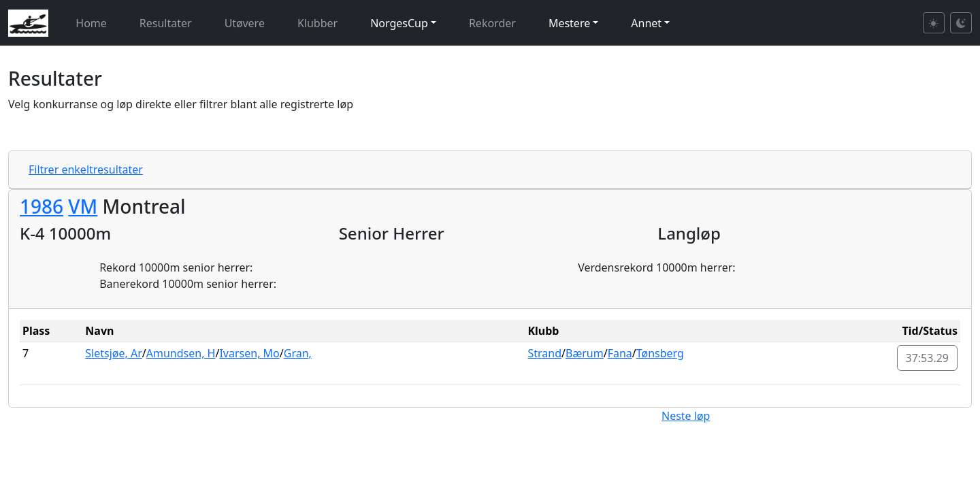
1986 (42, 206)
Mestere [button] (569, 23)
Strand (544, 353)
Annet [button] (646, 23)
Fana (620, 353)
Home (91, 23)
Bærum (585, 353)
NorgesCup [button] (399, 23)
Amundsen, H (181, 353)
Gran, (298, 353)
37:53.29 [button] (928, 358)
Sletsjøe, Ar (114, 353)
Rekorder (492, 23)
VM (83, 206)
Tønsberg (660, 353)
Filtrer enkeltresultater (86, 169)
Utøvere (245, 23)
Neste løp (686, 416)
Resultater (166, 23)
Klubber (317, 23)
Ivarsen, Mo (249, 353)
